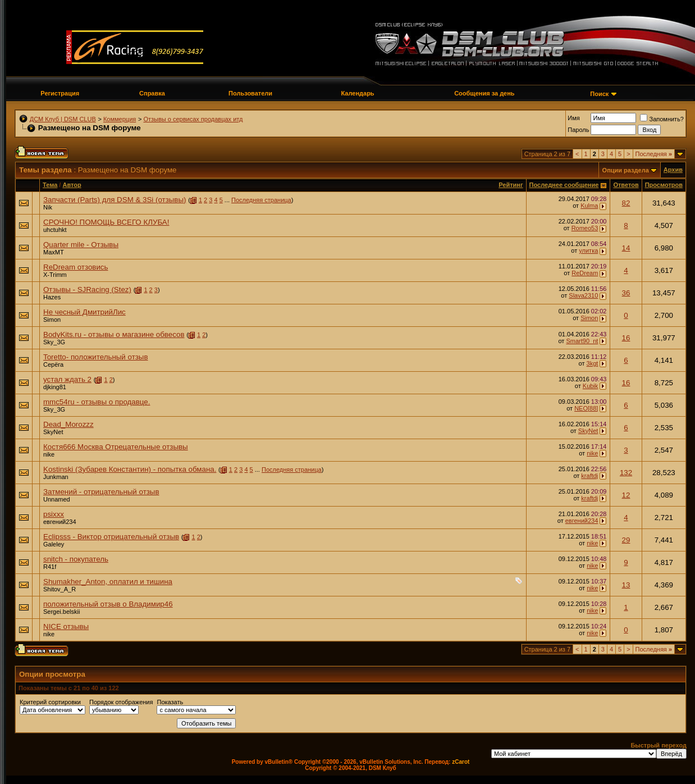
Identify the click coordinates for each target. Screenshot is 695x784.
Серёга (53, 364)
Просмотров (664, 185)
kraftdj (589, 476)
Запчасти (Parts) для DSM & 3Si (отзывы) (115, 200)
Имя (573, 118)
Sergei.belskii (61, 612)
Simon (52, 320)
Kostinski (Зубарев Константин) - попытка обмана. (130, 469)
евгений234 (60, 522)
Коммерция (120, 119)
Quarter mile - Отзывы (81, 245)
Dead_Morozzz (68, 424)
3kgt (593, 363)
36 (626, 293)
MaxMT (54, 252)
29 (626, 540)
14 (626, 248)
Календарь (357, 93)
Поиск (599, 94)
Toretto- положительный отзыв (96, 357)
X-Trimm (55, 275)
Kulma (589, 206)
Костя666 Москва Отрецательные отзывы (116, 447)
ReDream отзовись (76, 267)
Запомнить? (662, 119)
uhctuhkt (55, 230)
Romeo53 (585, 228)
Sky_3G (54, 342)
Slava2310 (583, 295)
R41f (50, 567)
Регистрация (60, 93)
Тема (50, 185)
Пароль (578, 130)
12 (626, 495)
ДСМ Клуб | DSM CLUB (63, 119)
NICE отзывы (66, 626)
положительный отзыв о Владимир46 (108, 604)
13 (626, 585)
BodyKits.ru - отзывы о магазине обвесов (114, 334)
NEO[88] (586, 408)
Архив (673, 170)
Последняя (654, 154)
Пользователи (250, 93)
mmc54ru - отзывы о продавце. (97, 402)
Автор (72, 185)
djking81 (55, 387)
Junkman (56, 477)
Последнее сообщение (564, 185)
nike (49, 454)
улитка (588, 250)
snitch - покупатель (76, 559)
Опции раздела (626, 170)
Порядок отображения (121, 702)
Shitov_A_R (60, 589)
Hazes (52, 297)
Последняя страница (261, 200)
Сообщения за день (484, 93)
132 (626, 473)
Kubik (591, 386)
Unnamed (57, 499)
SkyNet (53, 432)
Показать (170, 702)
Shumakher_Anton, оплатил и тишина (108, 582)
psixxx (54, 514)
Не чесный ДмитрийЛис (84, 312)
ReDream (585, 273)
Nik (48, 207)
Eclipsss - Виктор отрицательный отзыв (111, 537)
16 (626, 338)
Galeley (54, 544)
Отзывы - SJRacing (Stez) (87, 290)
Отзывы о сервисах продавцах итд (193, 119)
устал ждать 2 (67, 379)
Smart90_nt (582, 341)
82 (626, 203)
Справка (152, 93)
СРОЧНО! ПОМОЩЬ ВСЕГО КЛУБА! (106, 222)
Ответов (626, 185)
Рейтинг (511, 185)
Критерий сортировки (50, 702)
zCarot (461, 762)
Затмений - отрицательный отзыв (101, 492)
